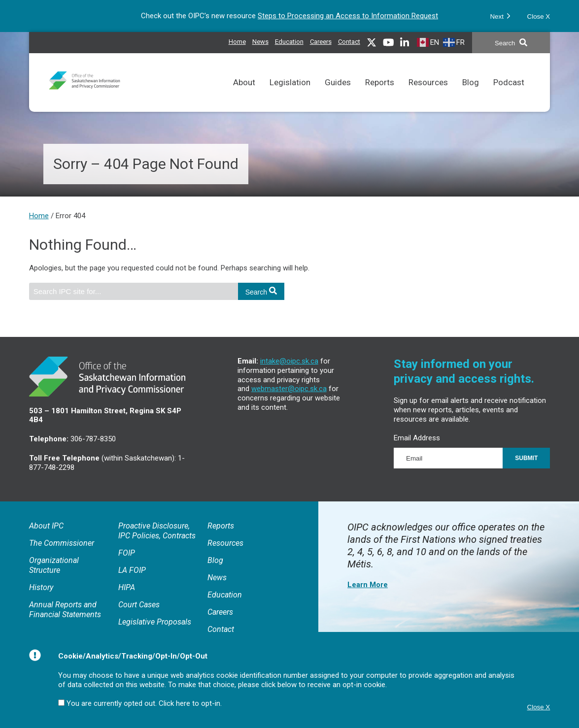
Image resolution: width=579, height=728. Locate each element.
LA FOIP (132, 570)
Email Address (417, 438)
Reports (221, 526)
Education (225, 595)
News (217, 578)
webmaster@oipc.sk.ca (289, 389)
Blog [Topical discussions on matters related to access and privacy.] (471, 95)
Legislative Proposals (155, 622)
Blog (215, 560)
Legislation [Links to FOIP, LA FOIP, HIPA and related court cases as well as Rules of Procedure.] (290, 95)
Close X (539, 17)
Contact (349, 42)
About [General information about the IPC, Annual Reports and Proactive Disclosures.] (244, 95)
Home (237, 42)
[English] (429, 42)
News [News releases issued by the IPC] (260, 40)
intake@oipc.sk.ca (289, 361)
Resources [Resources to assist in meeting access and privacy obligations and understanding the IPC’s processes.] (428, 95)
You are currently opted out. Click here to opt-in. (144, 703)
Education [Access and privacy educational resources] (289, 40)
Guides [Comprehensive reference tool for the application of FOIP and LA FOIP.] (338, 95)
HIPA (127, 587)
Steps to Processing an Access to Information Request (348, 16)
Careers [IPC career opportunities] (321, 40)
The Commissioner (62, 543)
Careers (220, 612)
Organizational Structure (54, 565)
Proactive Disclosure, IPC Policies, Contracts (157, 531)
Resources (225, 543)
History (41, 587)
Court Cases (139, 605)
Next (500, 16)
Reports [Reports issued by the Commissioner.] (380, 95)
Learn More (368, 585)
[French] (455, 42)
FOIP (127, 553)
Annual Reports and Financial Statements (65, 610)
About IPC (46, 526)
